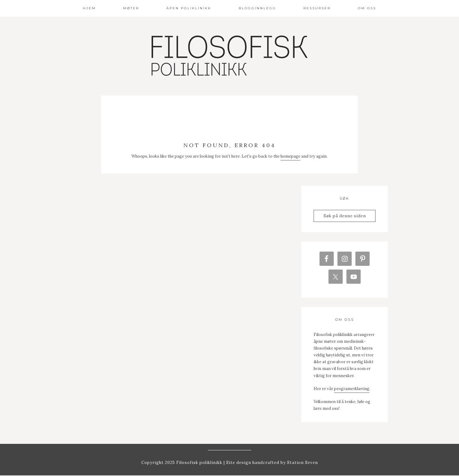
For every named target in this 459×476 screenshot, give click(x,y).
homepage (290, 156)
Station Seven (302, 463)
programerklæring (352, 389)
